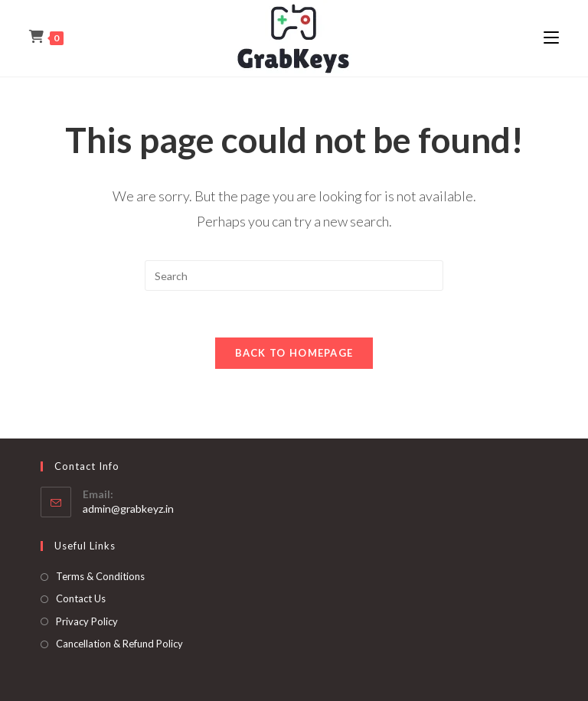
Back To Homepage (294, 353)
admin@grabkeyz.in (128, 509)
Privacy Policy (87, 621)
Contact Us (81, 598)
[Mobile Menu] (551, 38)
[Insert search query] (294, 276)
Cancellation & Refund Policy (119, 644)
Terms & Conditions (100, 576)
